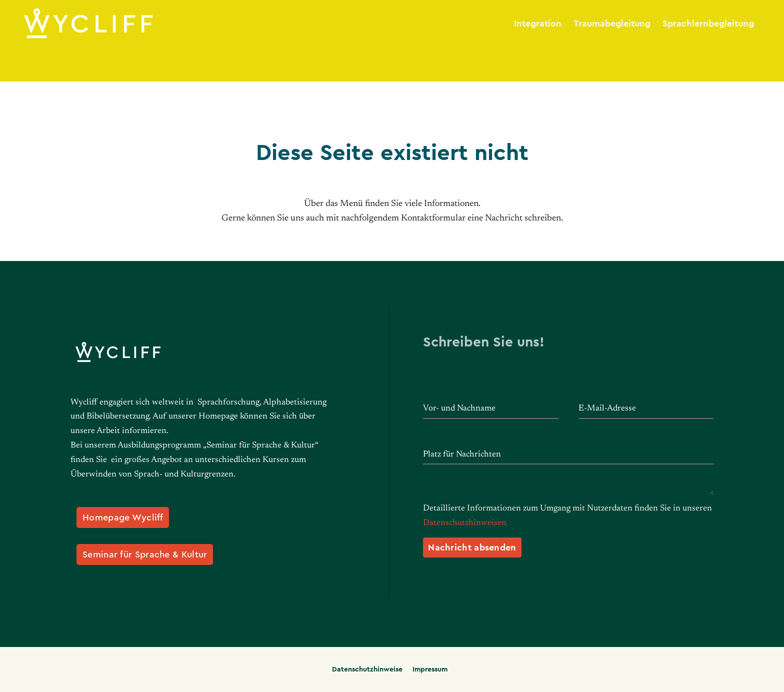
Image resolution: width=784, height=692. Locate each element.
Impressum (430, 669)
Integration (538, 23)
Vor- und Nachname (460, 409)
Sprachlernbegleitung (708, 23)
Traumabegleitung (612, 23)
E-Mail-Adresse (608, 409)
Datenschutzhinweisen (465, 523)
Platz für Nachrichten (463, 455)
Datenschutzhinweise (367, 669)
